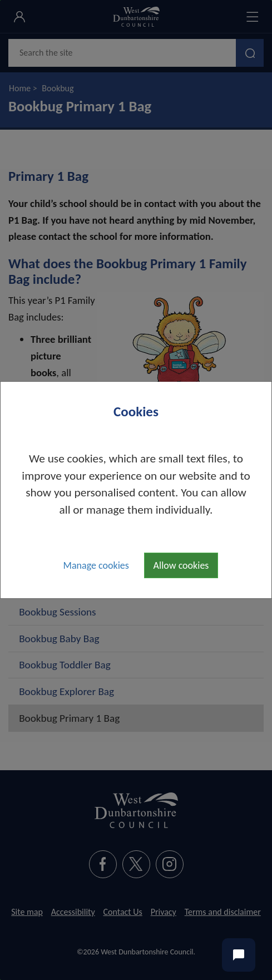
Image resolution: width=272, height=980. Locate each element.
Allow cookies (181, 565)
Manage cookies (96, 565)
